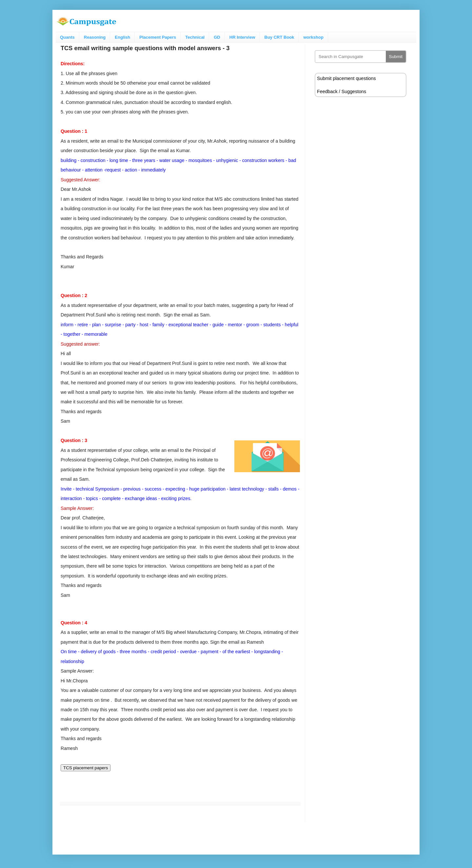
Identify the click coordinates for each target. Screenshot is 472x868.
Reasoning (95, 37)
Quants (67, 37)
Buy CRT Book (279, 37)
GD (217, 37)
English (122, 37)
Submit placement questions (346, 78)
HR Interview (242, 37)
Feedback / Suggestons (342, 91)
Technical (195, 37)
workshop (314, 37)
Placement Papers (158, 37)
